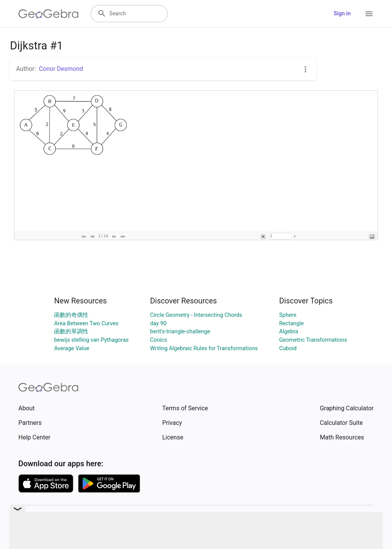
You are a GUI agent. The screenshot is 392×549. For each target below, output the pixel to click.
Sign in (342, 14)
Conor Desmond (61, 69)
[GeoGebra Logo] (48, 14)
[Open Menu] (369, 14)
